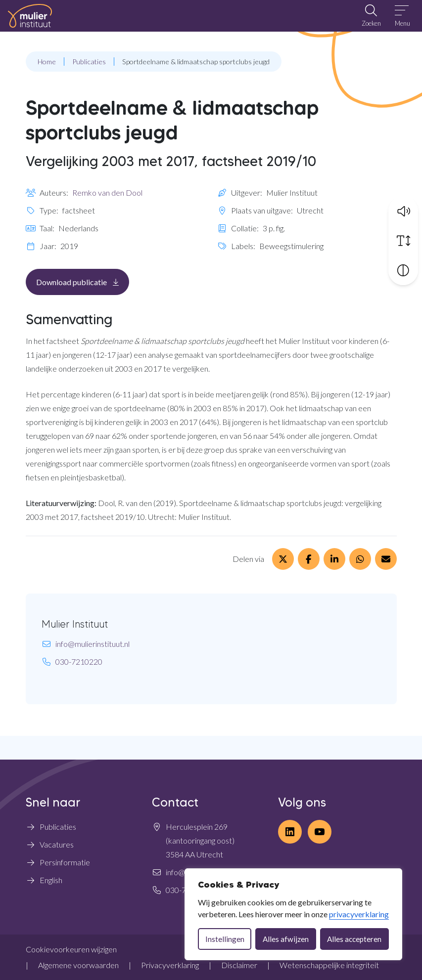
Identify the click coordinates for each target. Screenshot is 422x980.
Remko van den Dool (107, 192)
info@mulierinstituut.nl (93, 644)
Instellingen (225, 939)
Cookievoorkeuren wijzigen (71, 949)
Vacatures (57, 844)
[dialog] (293, 914)
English (51, 880)
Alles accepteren (354, 939)
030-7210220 (79, 661)
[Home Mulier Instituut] (30, 16)
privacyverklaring (359, 914)
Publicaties (58, 827)
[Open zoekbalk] (371, 16)
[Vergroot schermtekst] (403, 239)
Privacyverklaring (170, 965)
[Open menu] (402, 16)
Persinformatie (65, 862)
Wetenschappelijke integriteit (329, 965)
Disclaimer (239, 965)
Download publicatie (83, 281)
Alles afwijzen (286, 939)
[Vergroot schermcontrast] (403, 269)
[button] (403, 210)
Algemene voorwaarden (78, 965)
